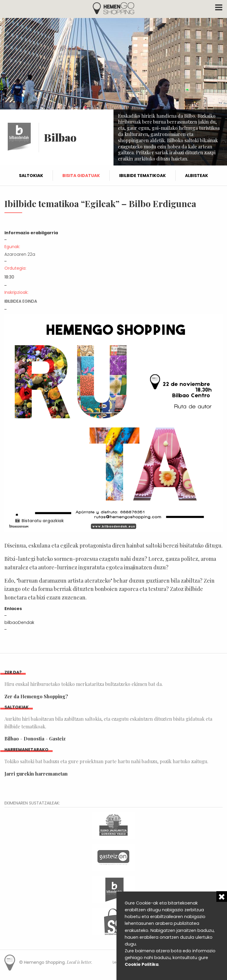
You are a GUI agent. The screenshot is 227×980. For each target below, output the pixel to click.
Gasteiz (57, 739)
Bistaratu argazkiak (43, 521)
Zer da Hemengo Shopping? (36, 696)
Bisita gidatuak (81, 176)
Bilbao (12, 739)
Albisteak (197, 176)
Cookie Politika (142, 964)
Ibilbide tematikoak (142, 176)
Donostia (34, 739)
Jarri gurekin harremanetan (36, 774)
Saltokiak (31, 176)
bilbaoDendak (19, 622)
